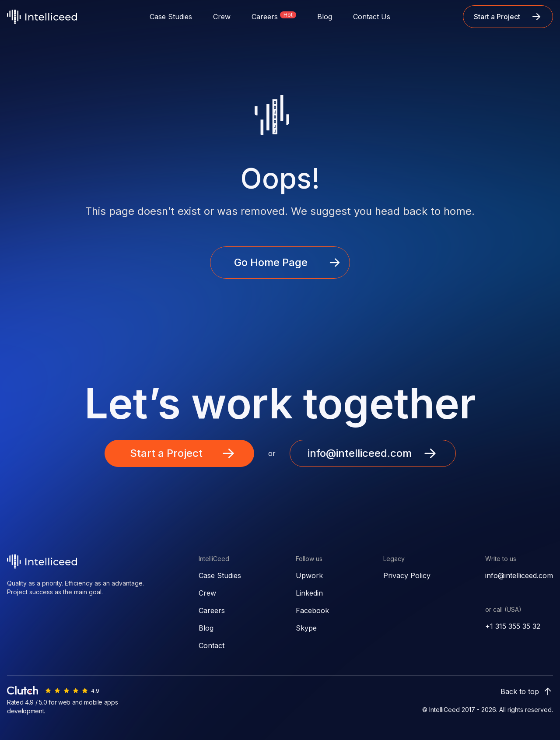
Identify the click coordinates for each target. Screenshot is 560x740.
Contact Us (372, 17)
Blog (325, 17)
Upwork (309, 575)
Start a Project (508, 17)
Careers (212, 610)
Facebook (312, 610)
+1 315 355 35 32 (513, 626)
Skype (306, 628)
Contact (212, 645)
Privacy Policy (407, 575)
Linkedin (309, 593)
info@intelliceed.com (519, 575)
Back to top (527, 691)
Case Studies (171, 17)
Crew (222, 17)
